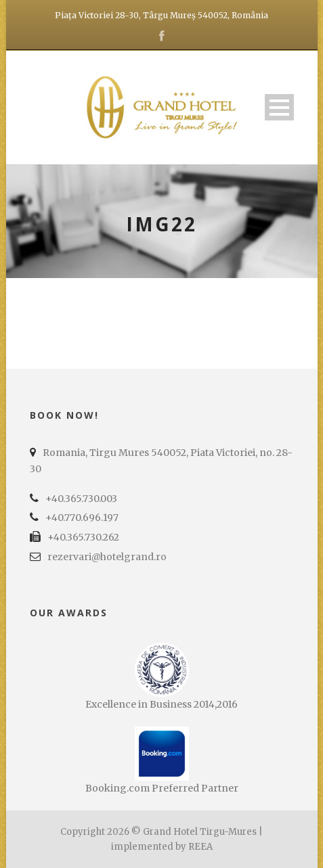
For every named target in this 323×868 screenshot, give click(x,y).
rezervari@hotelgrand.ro (107, 557)
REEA (200, 847)
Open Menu (279, 107)
